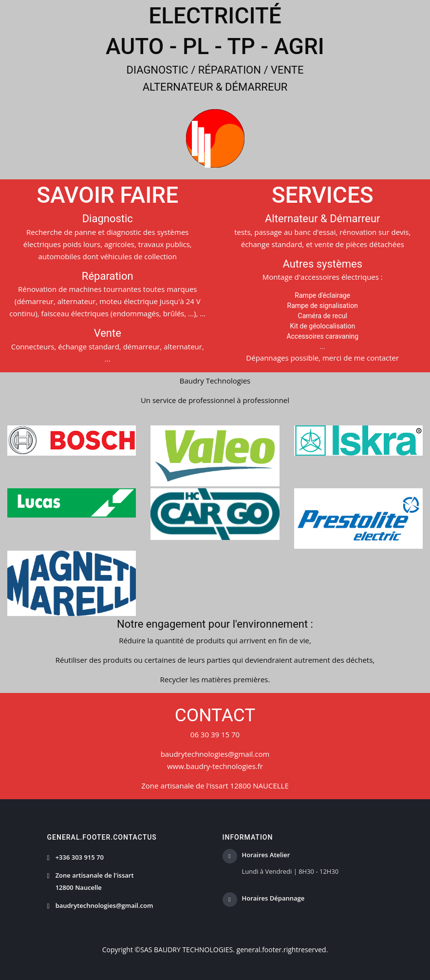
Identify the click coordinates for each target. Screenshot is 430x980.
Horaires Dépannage (273, 899)
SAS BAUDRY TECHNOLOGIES (187, 950)
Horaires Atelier (266, 855)
